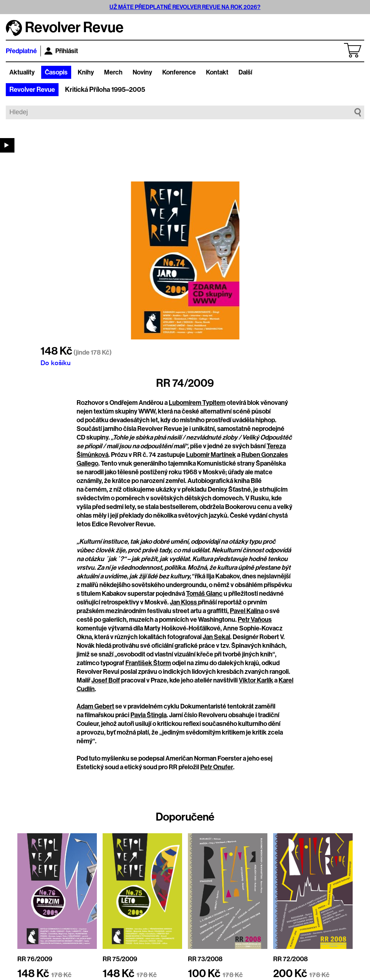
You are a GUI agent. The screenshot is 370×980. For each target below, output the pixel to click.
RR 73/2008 (205, 959)
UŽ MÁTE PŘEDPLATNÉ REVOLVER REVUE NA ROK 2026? (185, 7)
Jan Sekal (216, 637)
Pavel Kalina (247, 611)
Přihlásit (61, 51)
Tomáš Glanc (204, 594)
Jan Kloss (184, 602)
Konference (179, 72)
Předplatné (21, 51)
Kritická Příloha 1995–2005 (105, 90)
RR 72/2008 (291, 959)
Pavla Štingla (149, 715)
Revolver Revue (32, 90)
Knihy (86, 72)
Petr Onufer (217, 767)
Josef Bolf (106, 680)
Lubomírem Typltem (197, 403)
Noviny (142, 72)
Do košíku (55, 363)
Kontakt (217, 72)
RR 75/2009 (120, 959)
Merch (113, 72)
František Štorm (148, 663)
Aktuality (22, 72)
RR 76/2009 (35, 959)
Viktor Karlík (256, 680)
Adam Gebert (95, 706)
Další (245, 72)
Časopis (56, 72)
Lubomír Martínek (211, 455)
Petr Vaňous (255, 620)
